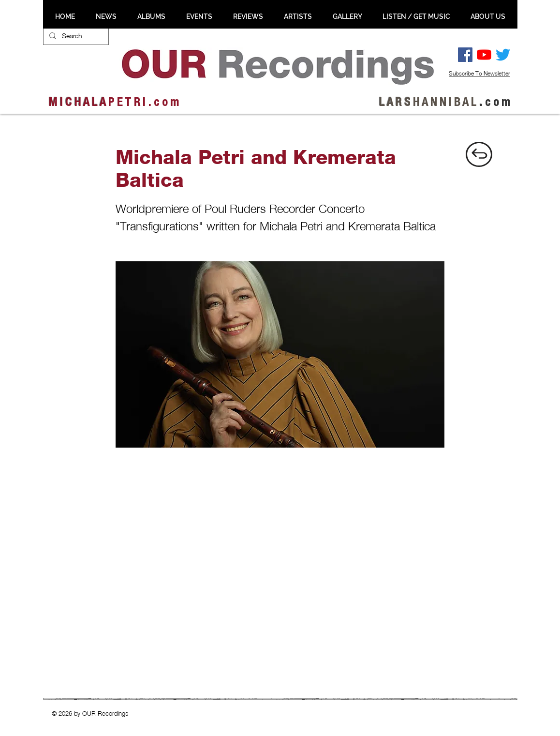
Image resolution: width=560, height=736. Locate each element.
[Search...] (75, 36)
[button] (106, 16)
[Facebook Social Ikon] (465, 55)
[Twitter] (503, 55)
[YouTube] (484, 55)
